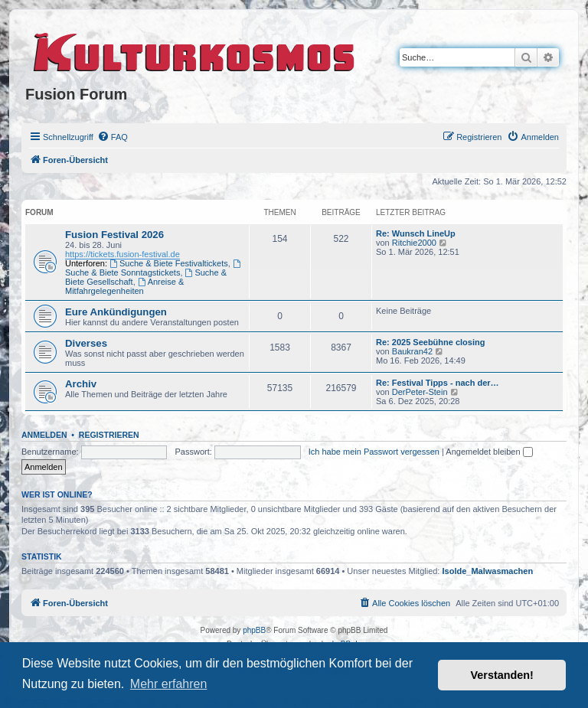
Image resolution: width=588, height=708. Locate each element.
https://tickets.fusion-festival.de (122, 254)
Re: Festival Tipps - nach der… (438, 383)
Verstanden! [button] (502, 675)
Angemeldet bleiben (489, 452)
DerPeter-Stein (420, 392)
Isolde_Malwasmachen (488, 571)
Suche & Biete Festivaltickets (169, 263)
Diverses (86, 343)
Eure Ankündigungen (116, 312)
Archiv (81, 384)
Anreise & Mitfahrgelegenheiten (124, 286)
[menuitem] (113, 137)
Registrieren (109, 435)
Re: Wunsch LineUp (416, 233)
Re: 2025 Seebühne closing (430, 342)
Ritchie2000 (414, 243)
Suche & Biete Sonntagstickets (154, 268)
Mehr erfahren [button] (169, 684)
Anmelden (44, 435)
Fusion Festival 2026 (114, 235)
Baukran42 (412, 351)
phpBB (254, 630)
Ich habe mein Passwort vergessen (374, 452)
